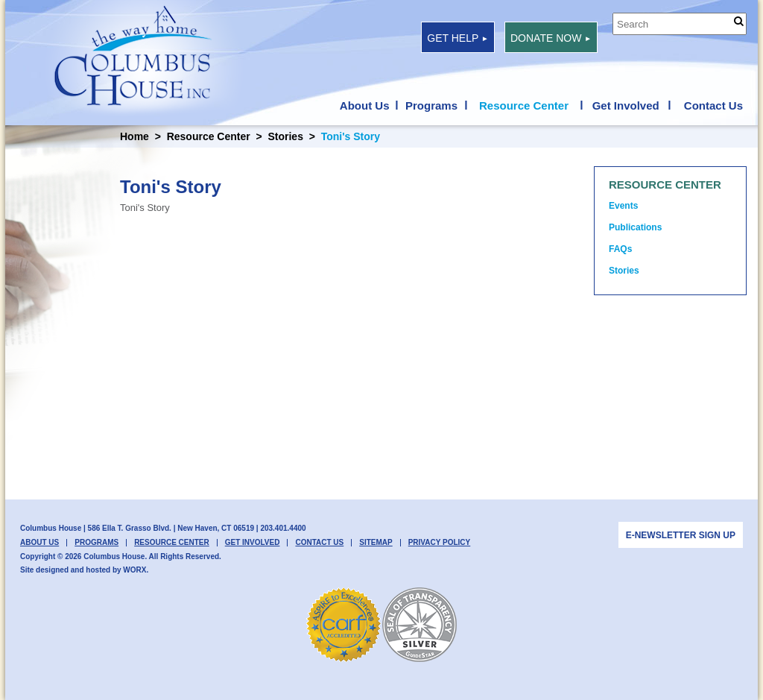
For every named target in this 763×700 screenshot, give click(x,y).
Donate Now (551, 38)
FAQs (620, 249)
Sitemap (376, 543)
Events (623, 206)
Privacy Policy (440, 543)
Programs (431, 106)
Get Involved (626, 106)
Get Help (458, 38)
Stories (285, 136)
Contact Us (713, 106)
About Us (365, 106)
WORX (134, 570)
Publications (635, 227)
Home (134, 136)
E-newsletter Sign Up (681, 535)
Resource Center (524, 106)
